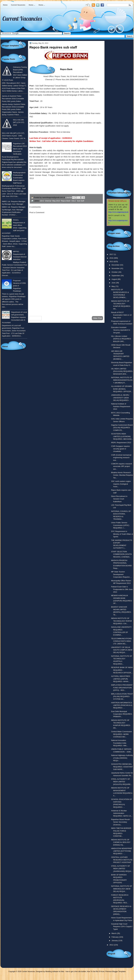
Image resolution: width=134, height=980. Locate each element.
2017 (112, 254)
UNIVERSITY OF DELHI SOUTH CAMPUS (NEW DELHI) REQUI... (122, 650)
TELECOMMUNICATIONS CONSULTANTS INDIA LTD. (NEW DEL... (121, 641)
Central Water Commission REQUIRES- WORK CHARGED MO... (121, 734)
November (116, 268)
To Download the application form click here (50, 191)
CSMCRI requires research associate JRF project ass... (122, 466)
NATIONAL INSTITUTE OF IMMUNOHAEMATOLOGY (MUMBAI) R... (122, 380)
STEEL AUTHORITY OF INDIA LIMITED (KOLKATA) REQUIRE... (122, 782)
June (114, 283)
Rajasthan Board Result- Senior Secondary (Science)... (121, 822)
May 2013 (56, 201)
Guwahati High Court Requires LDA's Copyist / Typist (122, 927)
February (115, 937)
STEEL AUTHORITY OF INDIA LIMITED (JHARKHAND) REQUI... (122, 869)
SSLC (74, 201)
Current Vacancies (18, 5)
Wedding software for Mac (55, 971)
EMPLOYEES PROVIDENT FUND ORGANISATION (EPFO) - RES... (122, 688)
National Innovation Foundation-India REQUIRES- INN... (119, 743)
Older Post (97, 318)
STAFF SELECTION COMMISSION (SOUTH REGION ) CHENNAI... (121, 554)
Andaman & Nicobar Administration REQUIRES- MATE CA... (122, 813)
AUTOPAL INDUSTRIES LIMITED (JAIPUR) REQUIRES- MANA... (121, 679)
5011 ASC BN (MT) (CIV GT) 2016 (19, 122)
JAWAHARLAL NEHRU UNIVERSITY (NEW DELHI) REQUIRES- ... (121, 398)
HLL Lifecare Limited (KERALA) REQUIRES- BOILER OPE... (121, 339)
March (114, 933)
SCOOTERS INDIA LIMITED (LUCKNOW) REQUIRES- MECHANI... (122, 436)
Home (5, 5)
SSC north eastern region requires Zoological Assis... (121, 484)
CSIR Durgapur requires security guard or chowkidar (120, 449)
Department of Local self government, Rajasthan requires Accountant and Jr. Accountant (14, 317)
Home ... (32, 5)
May (113, 286)
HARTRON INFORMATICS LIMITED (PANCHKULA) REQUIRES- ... (122, 705)
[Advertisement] (66, 292)
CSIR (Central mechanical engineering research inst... (121, 458)
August (114, 279)
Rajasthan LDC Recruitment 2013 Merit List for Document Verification (20, 149)
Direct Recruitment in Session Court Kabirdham (119, 499)
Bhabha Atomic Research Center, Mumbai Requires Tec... (122, 475)
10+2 (42, 201)
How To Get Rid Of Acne (96, 971)
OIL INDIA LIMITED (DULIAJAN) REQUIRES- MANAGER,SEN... (122, 371)
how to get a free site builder (76, 971)
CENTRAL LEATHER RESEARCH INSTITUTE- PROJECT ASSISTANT (122, 860)
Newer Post (35, 318)
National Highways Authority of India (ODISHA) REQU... (122, 758)
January (115, 941)
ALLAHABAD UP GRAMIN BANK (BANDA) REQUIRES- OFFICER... (122, 389)
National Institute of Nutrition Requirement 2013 (121, 406)
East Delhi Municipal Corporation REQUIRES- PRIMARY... (122, 714)
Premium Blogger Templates (116, 971)
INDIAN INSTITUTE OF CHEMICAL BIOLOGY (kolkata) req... (121, 842)
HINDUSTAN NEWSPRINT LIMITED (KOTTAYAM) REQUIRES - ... (122, 851)
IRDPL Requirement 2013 (121, 443)
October (115, 272)
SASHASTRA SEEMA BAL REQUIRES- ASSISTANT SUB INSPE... (122, 767)
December (116, 265)
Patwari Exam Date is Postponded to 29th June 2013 (122, 589)
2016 (112, 258)
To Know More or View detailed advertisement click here (55, 185)
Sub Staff (81, 201)
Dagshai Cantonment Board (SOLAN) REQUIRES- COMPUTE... (122, 428)
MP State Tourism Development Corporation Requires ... (121, 574)
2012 (112, 945)
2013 (112, 262)
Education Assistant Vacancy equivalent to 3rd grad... (121, 330)
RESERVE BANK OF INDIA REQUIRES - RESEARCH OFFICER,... (122, 670)
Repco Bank (66, 201)
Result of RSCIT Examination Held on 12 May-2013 (121, 315)
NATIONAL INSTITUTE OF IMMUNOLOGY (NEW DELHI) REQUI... (122, 889)
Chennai (48, 201)
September (116, 276)
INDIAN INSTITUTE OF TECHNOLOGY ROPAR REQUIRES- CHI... (121, 621)
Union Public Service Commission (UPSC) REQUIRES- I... (120, 525)
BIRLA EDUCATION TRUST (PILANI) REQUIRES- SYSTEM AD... (122, 697)
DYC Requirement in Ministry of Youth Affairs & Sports (122, 534)
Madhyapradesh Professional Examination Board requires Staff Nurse (19, 178)
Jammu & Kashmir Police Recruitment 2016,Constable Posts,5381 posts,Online (13, 99)
